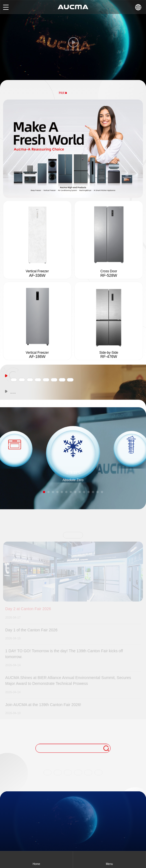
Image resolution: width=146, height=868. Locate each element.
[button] (44, 492)
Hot (63, 93)
